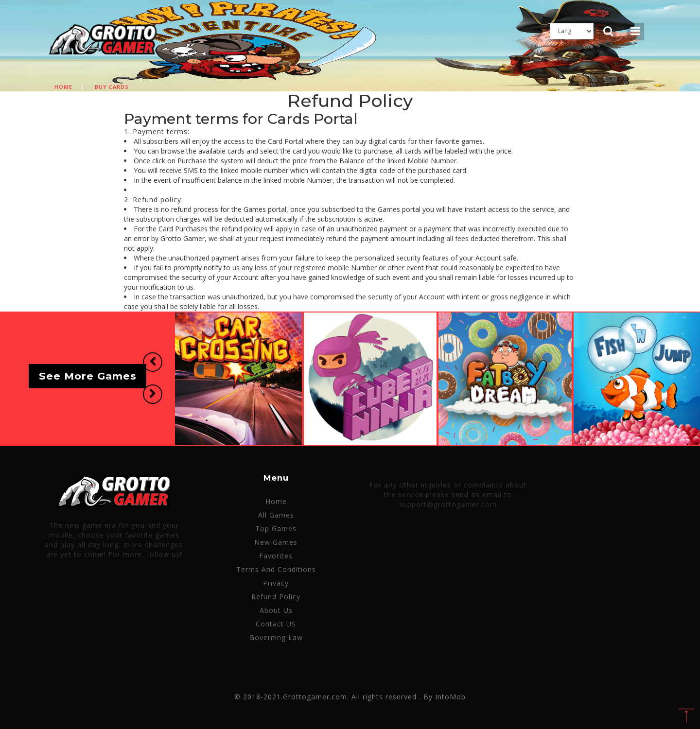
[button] (153, 362)
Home (63, 87)
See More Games (88, 376)
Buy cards (112, 87)
